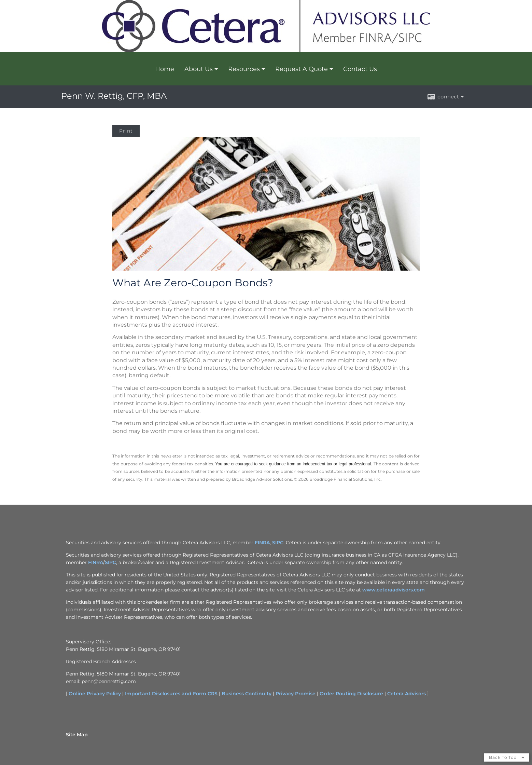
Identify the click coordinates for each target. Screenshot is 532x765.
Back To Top (507, 757)
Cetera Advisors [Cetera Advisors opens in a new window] (407, 694)
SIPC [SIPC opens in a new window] (278, 543)
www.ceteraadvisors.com (394, 590)
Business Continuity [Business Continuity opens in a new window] (247, 694)
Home (165, 69)
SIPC (110, 562)
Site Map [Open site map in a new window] (77, 735)
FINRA (96, 562)
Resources (244, 69)
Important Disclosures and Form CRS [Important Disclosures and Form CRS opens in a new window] (171, 694)
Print (126, 131)
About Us (199, 69)
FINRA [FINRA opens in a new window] (262, 543)
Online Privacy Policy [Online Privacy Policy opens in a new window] (95, 694)
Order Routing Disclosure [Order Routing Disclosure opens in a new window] (351, 694)
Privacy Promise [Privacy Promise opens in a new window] (296, 694)
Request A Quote (302, 69)
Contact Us (360, 69)
